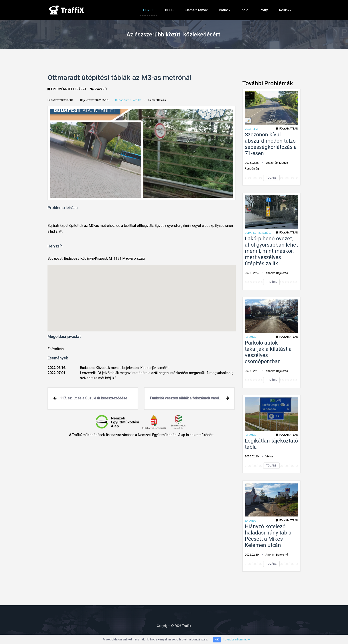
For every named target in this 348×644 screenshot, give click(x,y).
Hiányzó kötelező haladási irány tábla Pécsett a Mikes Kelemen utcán (268, 536)
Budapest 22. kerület (259, 233)
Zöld (245, 10)
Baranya (250, 337)
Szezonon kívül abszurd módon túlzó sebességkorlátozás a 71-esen (271, 144)
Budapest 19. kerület (128, 100)
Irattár (224, 10)
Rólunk (285, 10)
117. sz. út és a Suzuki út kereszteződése (94, 398)
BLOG (169, 10)
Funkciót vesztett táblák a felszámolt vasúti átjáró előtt (192, 398)
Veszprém (251, 129)
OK (217, 640)
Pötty (264, 10)
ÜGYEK (148, 10)
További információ (236, 640)
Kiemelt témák (196, 10)
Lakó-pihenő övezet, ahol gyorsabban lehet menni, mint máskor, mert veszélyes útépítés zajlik (271, 251)
